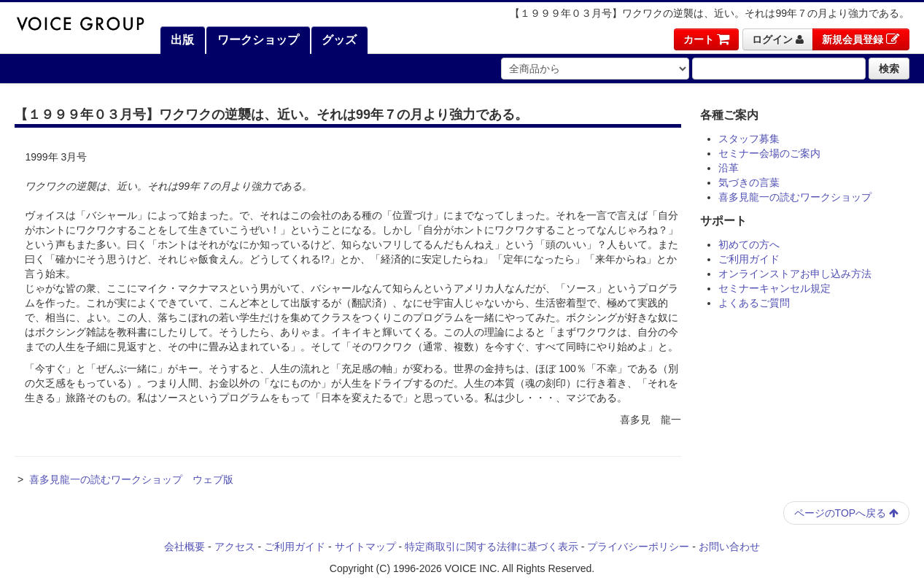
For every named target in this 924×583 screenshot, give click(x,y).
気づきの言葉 (749, 182)
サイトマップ (365, 547)
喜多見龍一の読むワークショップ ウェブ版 (131, 479)
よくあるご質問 (754, 303)
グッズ (338, 40)
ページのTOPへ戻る (846, 513)
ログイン (778, 39)
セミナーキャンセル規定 (774, 288)
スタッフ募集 (749, 139)
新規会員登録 (861, 39)
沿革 (729, 168)
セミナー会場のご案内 (769, 153)
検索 (889, 69)
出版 (181, 40)
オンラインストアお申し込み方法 (795, 274)
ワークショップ (256, 40)
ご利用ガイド (749, 259)
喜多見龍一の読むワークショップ (795, 197)
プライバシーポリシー (638, 547)
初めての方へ (749, 244)
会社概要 (185, 547)
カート (706, 39)
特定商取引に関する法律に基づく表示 (492, 547)
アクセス (235, 547)
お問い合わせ (729, 547)
